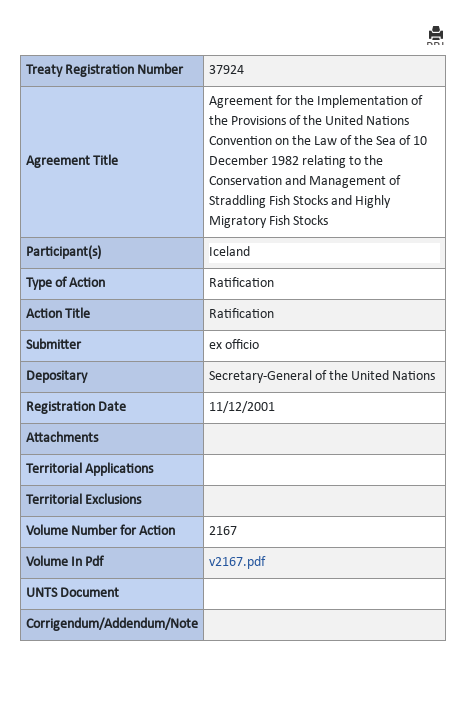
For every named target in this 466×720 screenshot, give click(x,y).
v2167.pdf (237, 562)
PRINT (436, 35)
